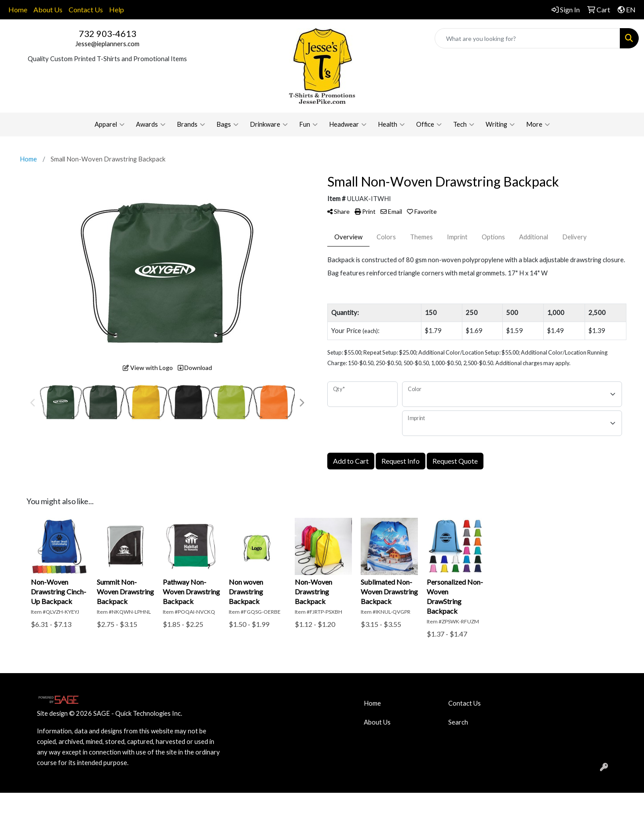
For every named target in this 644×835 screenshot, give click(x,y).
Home (18, 9)
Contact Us (86, 9)
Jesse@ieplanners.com (107, 44)
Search (458, 722)
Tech (464, 125)
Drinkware (269, 125)
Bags (227, 125)
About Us (48, 9)
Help (117, 9)
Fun (308, 125)
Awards (151, 125)
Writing (500, 125)
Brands (191, 125)
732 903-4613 (108, 33)
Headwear (348, 125)
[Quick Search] (527, 38)
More (538, 125)
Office (429, 125)
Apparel (110, 125)
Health (391, 125)
